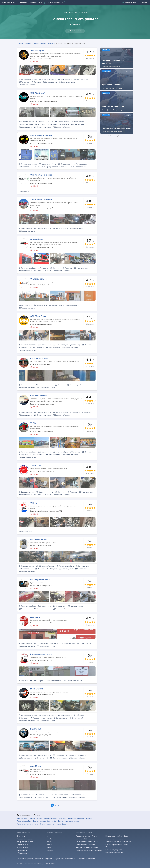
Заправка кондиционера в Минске (89, 850)
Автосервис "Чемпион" (42, 200)
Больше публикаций (117, 136)
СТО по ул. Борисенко (41, 175)
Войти (143, 3)
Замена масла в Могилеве (116, 839)
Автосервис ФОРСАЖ (41, 135)
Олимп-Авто (36, 239)
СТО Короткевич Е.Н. (41, 580)
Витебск (50, 839)
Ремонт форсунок (47, 824)
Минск (49, 847)
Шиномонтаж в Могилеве (86, 845)
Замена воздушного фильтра (55, 818)
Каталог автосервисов (44, 859)
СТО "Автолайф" (38, 540)
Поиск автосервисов (25, 859)
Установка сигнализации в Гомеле (118, 842)
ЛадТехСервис (38, 51)
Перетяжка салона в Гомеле (87, 836)
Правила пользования (25, 839)
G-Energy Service (39, 279)
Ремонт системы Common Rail (45, 821)
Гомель (49, 842)
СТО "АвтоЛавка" (39, 316)
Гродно (49, 845)
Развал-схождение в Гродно (87, 847)
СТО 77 (34, 503)
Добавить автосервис (55, 3)
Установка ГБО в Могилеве (86, 839)
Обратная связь (130, 3)
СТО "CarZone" (38, 93)
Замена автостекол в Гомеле (87, 842)
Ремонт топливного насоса (69, 821)
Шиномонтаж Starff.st (41, 654)
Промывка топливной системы (80, 818)
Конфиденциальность (25, 842)
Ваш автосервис (38, 396)
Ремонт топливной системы (28, 824)
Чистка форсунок (63, 824)
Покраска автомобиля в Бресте (118, 836)
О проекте (23, 3)
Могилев (50, 850)
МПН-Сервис (37, 689)
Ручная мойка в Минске (114, 853)
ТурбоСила (36, 466)
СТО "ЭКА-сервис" (39, 358)
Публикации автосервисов (65, 859)
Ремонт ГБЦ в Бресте (114, 850)
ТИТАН (34, 423)
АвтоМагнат (36, 766)
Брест (49, 836)
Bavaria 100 (36, 729)
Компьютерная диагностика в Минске (117, 846)
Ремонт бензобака (24, 821)
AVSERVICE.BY (51, 864)
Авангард (35, 617)
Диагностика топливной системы (30, 818)
